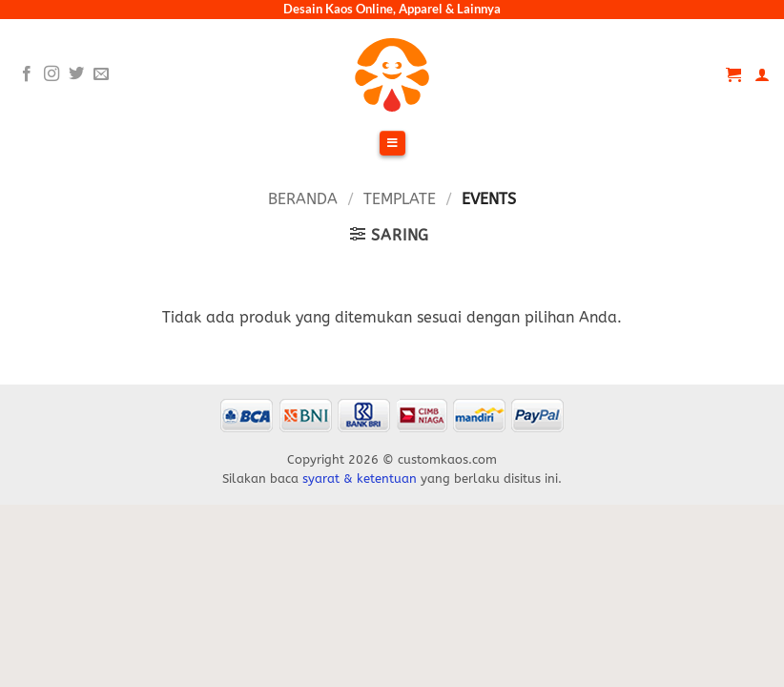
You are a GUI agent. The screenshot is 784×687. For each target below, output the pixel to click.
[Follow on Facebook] (27, 74)
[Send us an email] (101, 74)
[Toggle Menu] (392, 144)
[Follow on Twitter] (76, 74)
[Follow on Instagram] (52, 74)
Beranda (303, 199)
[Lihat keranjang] (733, 75)
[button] (390, 235)
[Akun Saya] (762, 75)
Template (400, 199)
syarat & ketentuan (360, 479)
